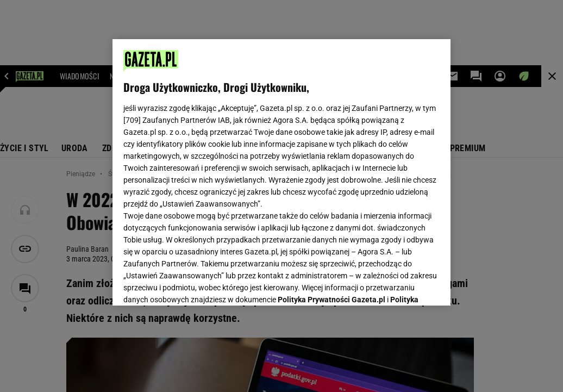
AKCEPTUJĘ (403, 284)
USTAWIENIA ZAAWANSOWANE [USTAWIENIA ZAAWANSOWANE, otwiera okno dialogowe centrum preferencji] (195, 284)
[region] (281, 172)
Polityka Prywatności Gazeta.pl (331, 161)
